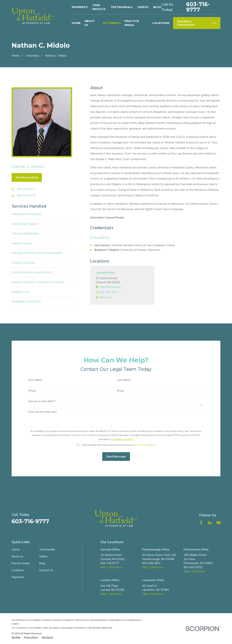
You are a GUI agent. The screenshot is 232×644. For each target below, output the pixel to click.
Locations (18, 570)
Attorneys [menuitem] (112, 23)
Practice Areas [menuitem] (132, 23)
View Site (106, 297)
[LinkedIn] (210, 523)
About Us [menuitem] (90, 23)
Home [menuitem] (76, 23)
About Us (17, 556)
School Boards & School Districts (32, 272)
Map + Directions (111, 567)
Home (15, 550)
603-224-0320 (26, 195)
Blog (157, 7)
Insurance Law (20, 292)
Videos (143, 7)
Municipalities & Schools (26, 214)
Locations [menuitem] (161, 23)
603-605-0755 (193, 567)
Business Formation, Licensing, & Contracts (38, 282)
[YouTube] (218, 523)
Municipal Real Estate (25, 234)
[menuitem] (16, 637)
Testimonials (122, 7)
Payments (80, 7)
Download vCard (27, 177)
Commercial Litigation (25, 224)
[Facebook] (201, 523)
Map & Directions (110, 287)
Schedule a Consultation (197, 23)
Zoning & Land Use (23, 263)
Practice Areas (21, 563)
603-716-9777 (198, 7)
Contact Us (46, 570)
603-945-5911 (151, 563)
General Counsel (22, 243)
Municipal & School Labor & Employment (37, 253)
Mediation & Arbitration (26, 302)
